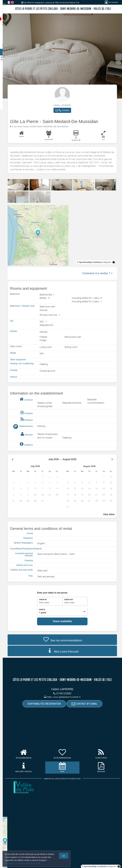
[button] (65, 110)
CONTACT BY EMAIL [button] (87, 704)
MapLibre (110, 262)
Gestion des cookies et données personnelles (23, 863)
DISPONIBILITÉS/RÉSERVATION (47, 704)
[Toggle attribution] (116, 262)
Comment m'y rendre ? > (100, 273)
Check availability (65, 621)
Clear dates (112, 514)
